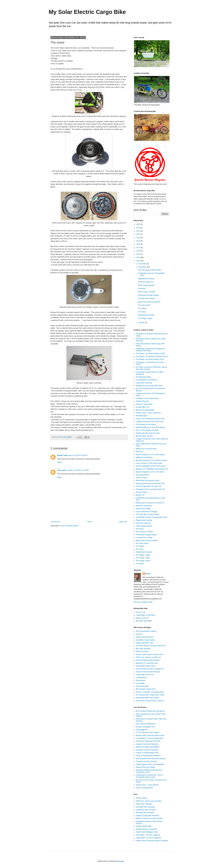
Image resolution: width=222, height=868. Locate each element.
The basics (140, 564)
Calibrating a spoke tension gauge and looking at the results (150, 350)
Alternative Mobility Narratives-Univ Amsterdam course (149, 771)
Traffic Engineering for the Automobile (150, 764)
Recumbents (141, 680)
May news (140, 452)
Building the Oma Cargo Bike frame (149, 386)
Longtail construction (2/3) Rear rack (149, 422)
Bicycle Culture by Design (145, 767)
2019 (138, 241)
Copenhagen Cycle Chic (145, 675)
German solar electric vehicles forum (150, 654)
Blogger (121, 861)
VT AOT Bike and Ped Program (148, 732)
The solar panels (144, 305)
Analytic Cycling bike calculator (147, 816)
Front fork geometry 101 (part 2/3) (149, 486)
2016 (138, 251)
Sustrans (139, 634)
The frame (142, 289)
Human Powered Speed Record (148, 672)
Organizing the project (146, 315)
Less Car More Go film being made (149, 463)
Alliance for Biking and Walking (147, 747)
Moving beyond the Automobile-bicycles (151, 759)
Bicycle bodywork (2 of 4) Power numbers (151, 460)
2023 (138, 228)
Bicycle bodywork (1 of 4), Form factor (150, 472)
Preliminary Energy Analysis (148, 295)
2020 (138, 238)
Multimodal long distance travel (147, 481)
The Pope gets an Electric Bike (150, 270)
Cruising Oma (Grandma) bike (147, 398)
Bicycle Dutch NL (142, 618)
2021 (138, 234)
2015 (138, 254)
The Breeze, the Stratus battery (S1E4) (150, 353)
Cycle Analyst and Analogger (147, 512)
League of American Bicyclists (147, 744)
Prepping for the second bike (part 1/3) (150, 489)
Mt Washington (141, 416)
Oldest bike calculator (144, 804)
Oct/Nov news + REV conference (148, 413)
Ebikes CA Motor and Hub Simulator (149, 818)
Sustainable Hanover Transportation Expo (151, 517)
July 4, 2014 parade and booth (147, 430)
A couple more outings (146, 298)
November (143, 267)
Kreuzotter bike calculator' (146, 807)
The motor (142, 312)
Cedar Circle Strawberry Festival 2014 (150, 419)
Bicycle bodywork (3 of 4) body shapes (150, 455)
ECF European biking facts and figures (150, 711)
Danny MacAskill (142, 686)
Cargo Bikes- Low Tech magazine (148, 838)
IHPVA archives (142, 798)
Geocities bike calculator (145, 813)
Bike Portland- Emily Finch (146, 689)
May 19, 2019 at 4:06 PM (78, 455)
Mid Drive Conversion (144, 506)
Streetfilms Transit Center (145, 640)
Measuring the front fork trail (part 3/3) (150, 483)
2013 (138, 261)
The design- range (143, 558)
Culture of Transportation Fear (147, 753)
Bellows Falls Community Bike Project (150, 735)
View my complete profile (143, 602)
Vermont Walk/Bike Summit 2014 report (151, 466)
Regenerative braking (146, 279)
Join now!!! (62, 470)
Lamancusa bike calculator (146, 810)
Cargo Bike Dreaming (144, 383)
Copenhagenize (142, 730)
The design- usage (145, 318)
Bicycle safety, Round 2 (145, 436)
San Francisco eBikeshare (146, 724)
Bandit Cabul (62, 455)
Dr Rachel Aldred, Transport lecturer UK (151, 646)
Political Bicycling (142, 401)
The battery (142, 308)
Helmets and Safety (143, 509)
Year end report (142, 492)
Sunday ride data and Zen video (148, 433)
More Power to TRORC (147, 292)
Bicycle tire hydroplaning (145, 410)
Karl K (148, 574)
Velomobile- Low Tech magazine (148, 835)
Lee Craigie (140, 683)
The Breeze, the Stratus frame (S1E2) (150, 359)
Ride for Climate (142, 651)
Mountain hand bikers (144, 621)
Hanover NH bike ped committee (148, 741)
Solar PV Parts (141, 478)
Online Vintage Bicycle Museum (148, 660)
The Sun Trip (141, 612)
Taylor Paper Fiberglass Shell (147, 832)
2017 (138, 248)
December (143, 264)
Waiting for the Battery (144, 457)
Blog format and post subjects (149, 302)
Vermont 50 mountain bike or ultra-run (150, 701)
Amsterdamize (141, 678)
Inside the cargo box (146, 282)
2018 (138, 244)
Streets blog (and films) (144, 637)
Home (89, 522)
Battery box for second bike (146, 449)
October (142, 323)
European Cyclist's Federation (147, 750)
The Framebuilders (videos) (146, 631)
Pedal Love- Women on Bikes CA (148, 657)
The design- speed (143, 561)
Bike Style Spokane (143, 649)
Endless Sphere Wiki (144, 826)
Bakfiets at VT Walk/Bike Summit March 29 (152, 469)
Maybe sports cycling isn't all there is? (150, 503)
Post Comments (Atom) (70, 526)
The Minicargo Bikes (143, 377)
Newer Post (55, 522)
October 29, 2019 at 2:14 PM (78, 470)
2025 (138, 224)
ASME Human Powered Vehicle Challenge (152, 841)
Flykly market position (144, 526)
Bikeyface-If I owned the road (147, 663)
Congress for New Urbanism (146, 761)
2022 (138, 231)
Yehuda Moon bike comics (146, 666)
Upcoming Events (142, 475)
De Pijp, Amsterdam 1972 (145, 727)
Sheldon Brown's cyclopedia (146, 829)
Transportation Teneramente (146, 380)
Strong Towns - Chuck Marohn (147, 785)
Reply (59, 462)
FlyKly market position (146, 285)
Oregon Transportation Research (148, 756)
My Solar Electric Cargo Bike (87, 12)
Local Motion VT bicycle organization (150, 738)
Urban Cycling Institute (144, 788)
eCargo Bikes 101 (143, 407)
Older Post (123, 522)
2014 (138, 257)
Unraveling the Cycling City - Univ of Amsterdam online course (149, 776)
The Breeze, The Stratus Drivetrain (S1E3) (152, 356)
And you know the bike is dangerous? (150, 669)
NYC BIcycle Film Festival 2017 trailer (150, 695)
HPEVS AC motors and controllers (149, 801)
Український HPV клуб (144, 643)
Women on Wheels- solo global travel (150, 692)
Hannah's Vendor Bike (144, 404)
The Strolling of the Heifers (146, 425)
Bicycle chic (140, 495)
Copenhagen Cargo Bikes (145, 615)
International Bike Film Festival (147, 698)
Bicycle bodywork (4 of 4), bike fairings (150, 427)
